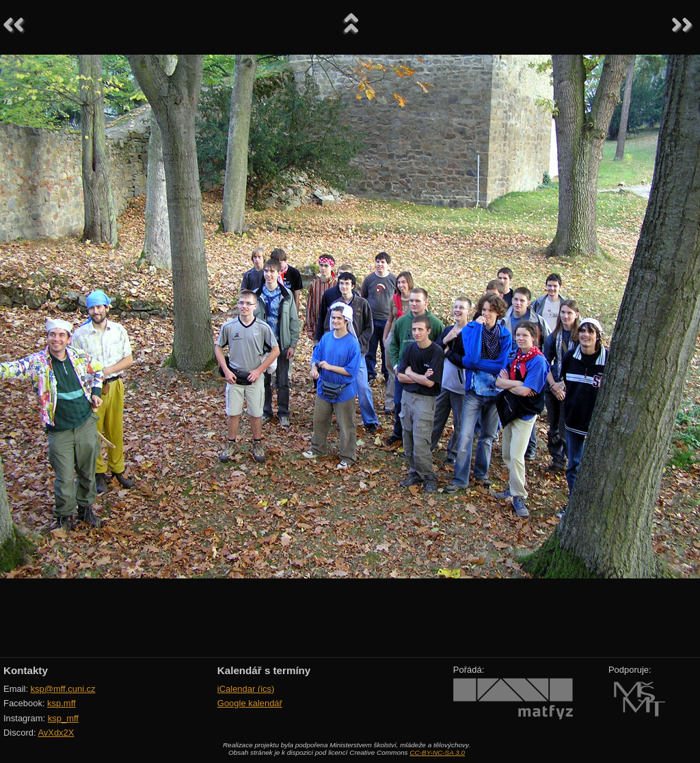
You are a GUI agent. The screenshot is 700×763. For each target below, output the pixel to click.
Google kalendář (250, 703)
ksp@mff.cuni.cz (63, 689)
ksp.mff (62, 703)
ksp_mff (63, 718)
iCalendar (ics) (246, 689)
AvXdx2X (56, 733)
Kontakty (26, 670)
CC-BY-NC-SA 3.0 (437, 752)
